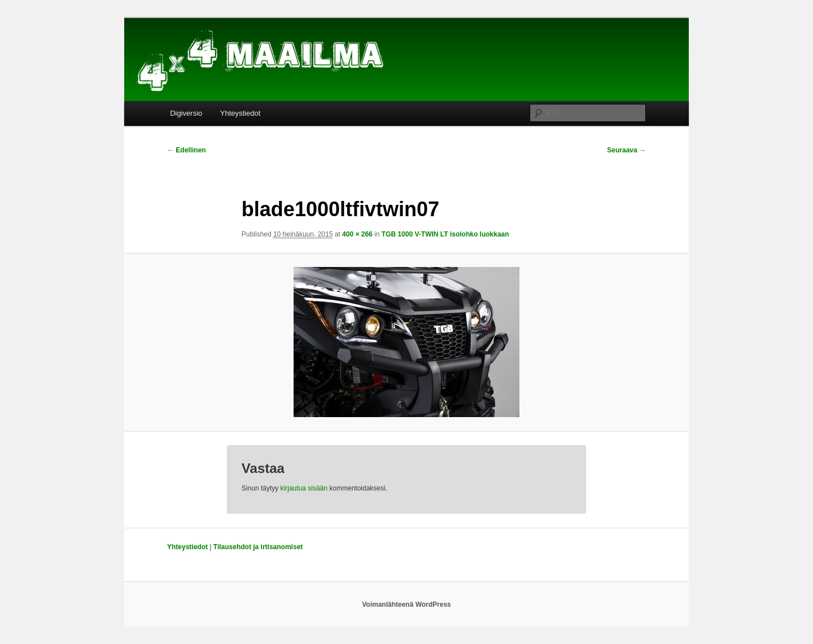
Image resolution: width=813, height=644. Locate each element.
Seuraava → (626, 150)
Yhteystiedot (241, 113)
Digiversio (186, 113)
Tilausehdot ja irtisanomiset (258, 547)
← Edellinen (187, 150)
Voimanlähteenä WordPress (406, 604)
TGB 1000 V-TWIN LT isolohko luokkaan (445, 234)
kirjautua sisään (304, 488)
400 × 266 (357, 234)
